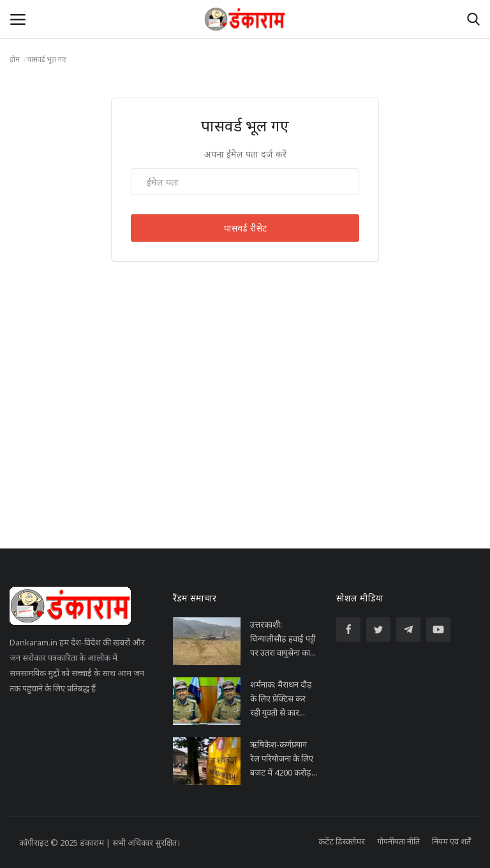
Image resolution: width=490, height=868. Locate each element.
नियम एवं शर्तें (451, 841)
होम (15, 59)
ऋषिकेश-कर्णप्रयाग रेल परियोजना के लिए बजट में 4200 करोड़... (284, 758)
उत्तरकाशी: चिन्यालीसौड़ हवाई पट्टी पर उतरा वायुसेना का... (283, 638)
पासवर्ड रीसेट (245, 228)
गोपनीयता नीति (398, 841)
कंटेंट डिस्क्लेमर (342, 841)
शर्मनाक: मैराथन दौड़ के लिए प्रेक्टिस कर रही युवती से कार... (281, 698)
